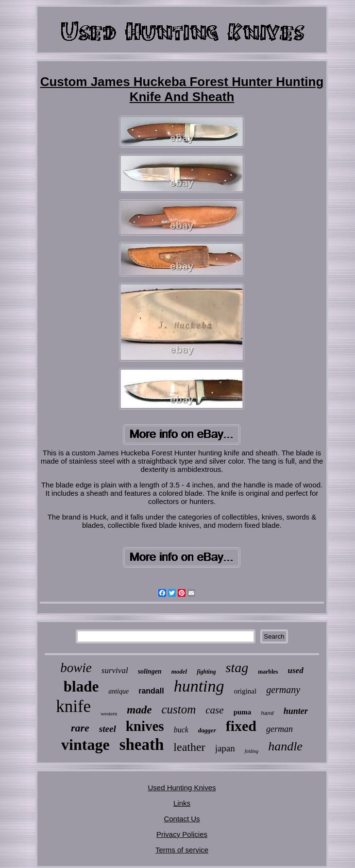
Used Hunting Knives (182, 788)
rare (80, 728)
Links (182, 803)
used (296, 670)
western (109, 713)
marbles (268, 672)
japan (225, 748)
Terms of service (182, 850)
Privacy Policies (182, 834)
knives (145, 726)
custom (178, 709)
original (245, 691)
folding (252, 751)
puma (243, 712)
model (179, 671)
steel (108, 729)
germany (283, 690)
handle (285, 746)
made (139, 710)
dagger (207, 730)
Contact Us (182, 819)
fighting (206, 672)
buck (181, 730)
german (279, 729)
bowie (76, 668)
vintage (85, 745)
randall (151, 691)
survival (115, 670)
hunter (296, 711)
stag (237, 668)
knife (73, 706)
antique (118, 691)
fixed (241, 726)
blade (81, 686)
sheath (142, 745)
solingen (150, 671)
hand (267, 713)
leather (189, 747)
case (214, 710)
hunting (199, 686)
